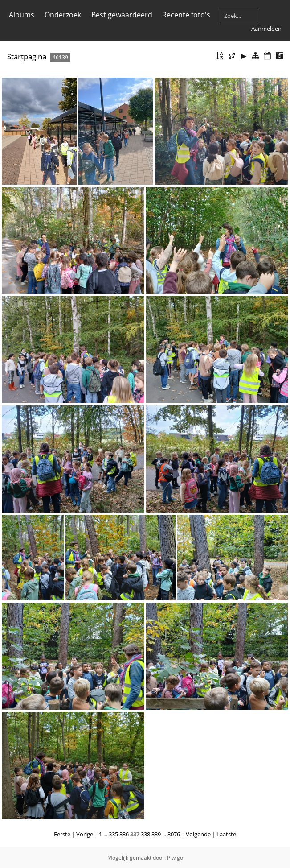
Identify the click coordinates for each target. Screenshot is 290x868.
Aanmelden (266, 29)
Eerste (62, 834)
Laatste (226, 834)
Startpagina (27, 56)
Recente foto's (186, 15)
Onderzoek (63, 15)
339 (156, 834)
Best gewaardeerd (122, 15)
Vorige (85, 834)
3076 (174, 834)
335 (113, 834)
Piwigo (175, 858)
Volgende (198, 834)
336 (124, 834)
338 (145, 834)
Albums (22, 15)
